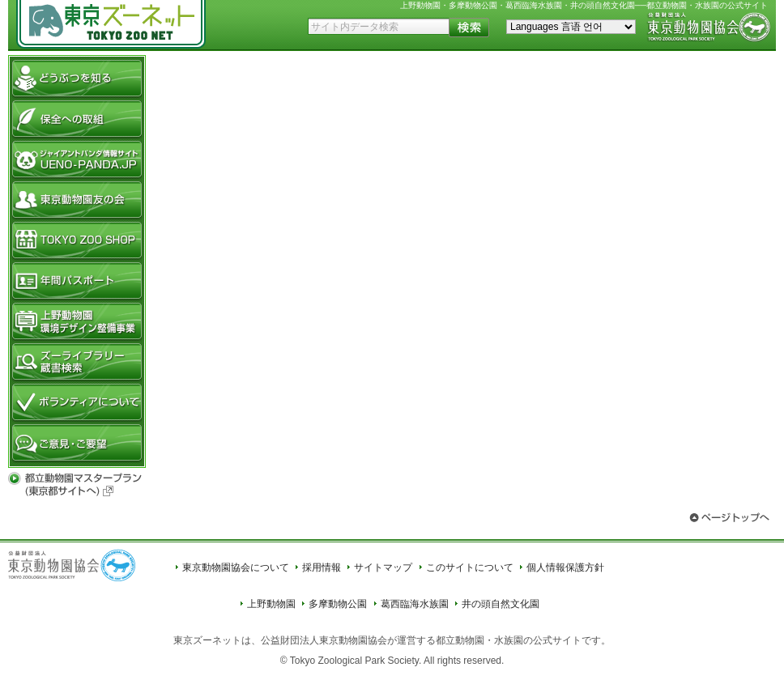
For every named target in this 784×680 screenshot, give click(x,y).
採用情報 (322, 567)
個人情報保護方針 (565, 567)
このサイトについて (470, 567)
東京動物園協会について (236, 567)
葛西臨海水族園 (415, 604)
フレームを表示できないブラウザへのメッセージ (464, 257)
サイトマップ (383, 567)
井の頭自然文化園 (501, 604)
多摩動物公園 (338, 604)
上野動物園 (271, 604)
